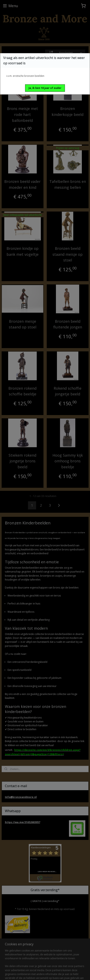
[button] (45, 88)
